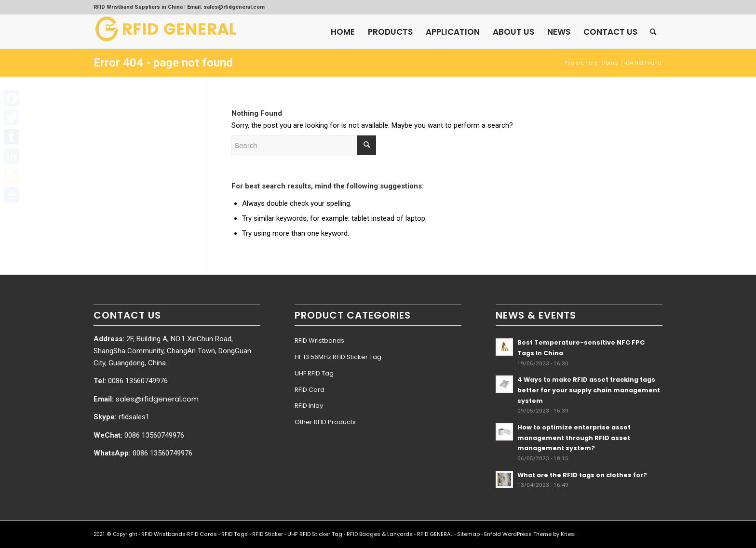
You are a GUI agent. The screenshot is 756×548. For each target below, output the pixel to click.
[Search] (653, 32)
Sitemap (468, 534)
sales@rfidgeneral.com (157, 399)
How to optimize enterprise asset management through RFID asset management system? (574, 438)
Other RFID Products (325, 422)
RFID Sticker (268, 534)
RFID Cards (202, 534)
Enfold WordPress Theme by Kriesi (530, 534)
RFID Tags (235, 534)
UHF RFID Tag (314, 373)
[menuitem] (343, 32)
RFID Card (310, 390)
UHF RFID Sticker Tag (315, 534)
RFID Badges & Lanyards (380, 534)
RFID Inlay (309, 406)
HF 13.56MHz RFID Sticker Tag (338, 357)
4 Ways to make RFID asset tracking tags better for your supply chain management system (589, 390)
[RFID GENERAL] (166, 32)
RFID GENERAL (435, 534)
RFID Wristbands (319, 341)
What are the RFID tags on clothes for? (582, 475)
